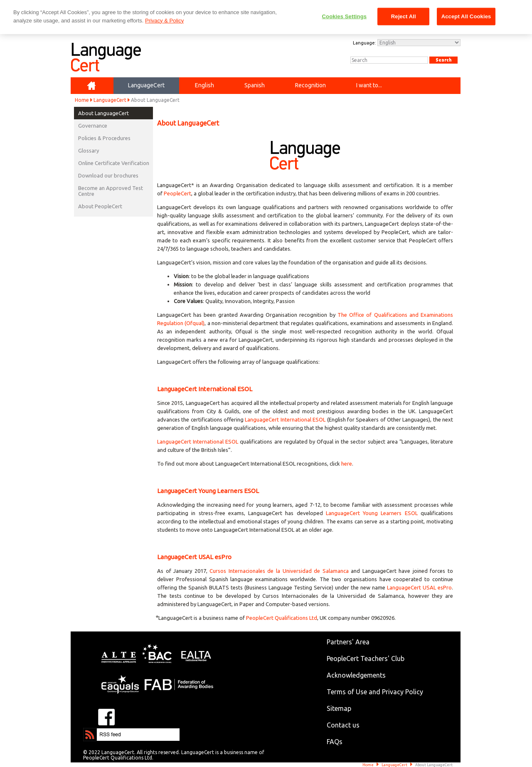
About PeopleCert (100, 206)
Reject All (404, 16)
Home (82, 100)
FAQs (335, 742)
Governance (93, 126)
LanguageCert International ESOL (285, 419)
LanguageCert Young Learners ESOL (372, 513)
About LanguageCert (103, 113)
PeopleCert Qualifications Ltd (282, 618)
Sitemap (339, 708)
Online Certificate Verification (114, 163)
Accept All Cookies (466, 16)
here (347, 464)
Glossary (89, 150)
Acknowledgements (356, 675)
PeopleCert (177, 193)
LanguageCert (110, 100)
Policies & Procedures (104, 138)
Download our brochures (108, 175)
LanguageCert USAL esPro (419, 587)
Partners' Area (348, 642)
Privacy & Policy (164, 21)
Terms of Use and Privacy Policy (375, 692)
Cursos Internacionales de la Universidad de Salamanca (279, 571)
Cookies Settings (345, 16)
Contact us (343, 725)
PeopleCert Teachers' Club (366, 658)
